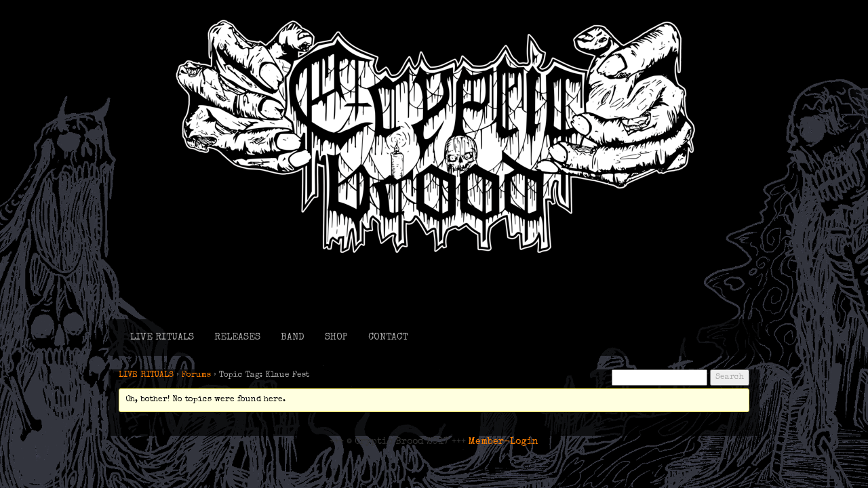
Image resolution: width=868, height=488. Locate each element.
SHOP (336, 338)
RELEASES (237, 338)
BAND (293, 338)
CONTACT (388, 338)
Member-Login (504, 442)
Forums (196, 375)
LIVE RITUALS (162, 338)
